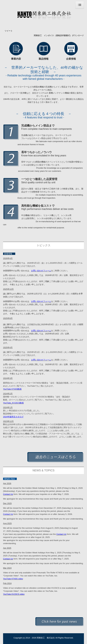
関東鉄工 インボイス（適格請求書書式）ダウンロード (59, 35)
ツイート (9, 31)
